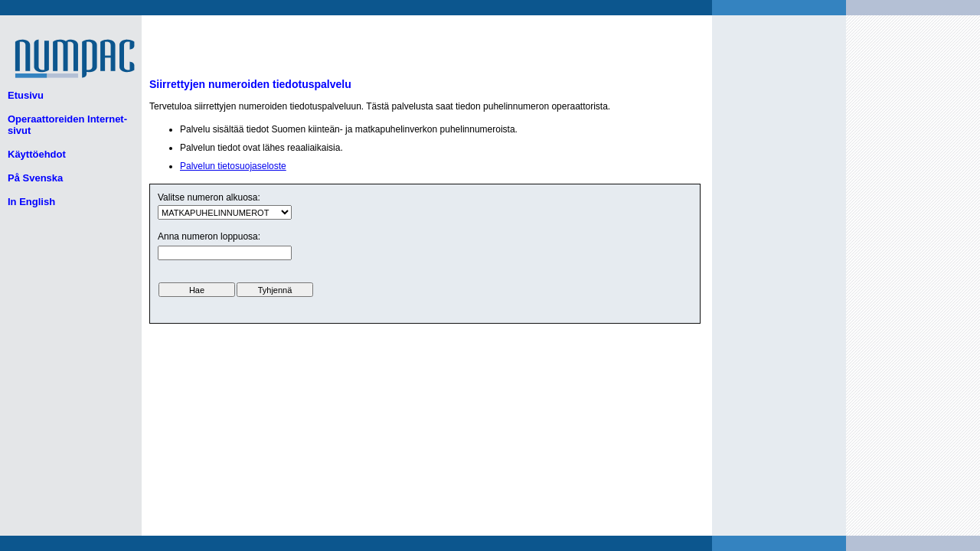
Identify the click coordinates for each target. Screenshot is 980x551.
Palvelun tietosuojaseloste (233, 166)
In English (31, 202)
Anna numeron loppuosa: (209, 236)
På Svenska (35, 178)
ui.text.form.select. (225, 212)
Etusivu (26, 95)
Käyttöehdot (37, 154)
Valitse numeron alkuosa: (209, 197)
